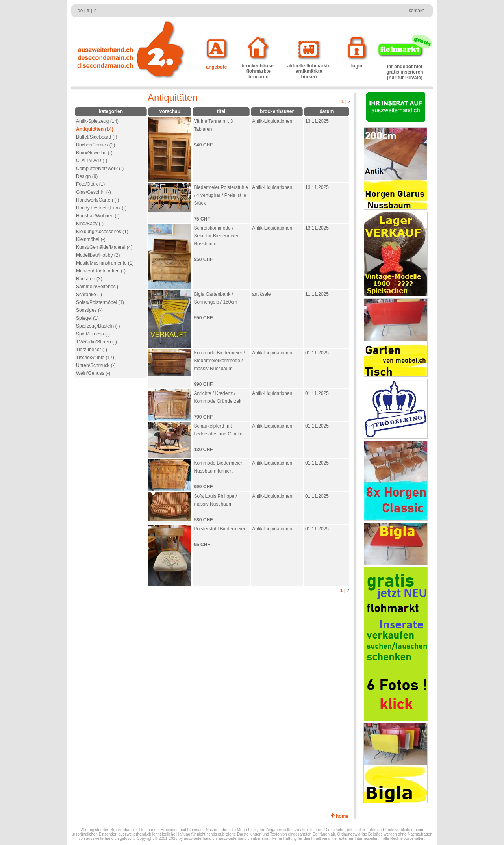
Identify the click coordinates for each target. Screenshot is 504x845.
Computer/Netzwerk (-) (100, 169)
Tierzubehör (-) (92, 350)
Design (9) (87, 176)
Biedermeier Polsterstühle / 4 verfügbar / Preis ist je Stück (221, 195)
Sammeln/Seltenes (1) (99, 287)
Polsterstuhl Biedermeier (220, 529)
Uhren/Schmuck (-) (96, 365)
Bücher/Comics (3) (95, 145)
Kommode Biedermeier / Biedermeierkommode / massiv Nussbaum (219, 361)
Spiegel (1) (87, 318)
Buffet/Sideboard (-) (97, 137)
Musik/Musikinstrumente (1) (105, 263)
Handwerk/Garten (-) (97, 200)
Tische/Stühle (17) (95, 358)
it (94, 11)
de (80, 11)
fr (88, 11)
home (344, 816)
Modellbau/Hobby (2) (98, 255)
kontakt (416, 11)
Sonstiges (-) (89, 310)
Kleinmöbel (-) (91, 239)
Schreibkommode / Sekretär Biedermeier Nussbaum (216, 236)
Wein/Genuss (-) (93, 373)
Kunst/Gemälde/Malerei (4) (104, 247)
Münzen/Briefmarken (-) (101, 271)
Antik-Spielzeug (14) (97, 121)
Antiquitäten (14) (95, 129)
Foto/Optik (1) (90, 184)
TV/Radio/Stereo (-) (96, 342)
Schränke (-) (89, 295)
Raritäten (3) (89, 279)
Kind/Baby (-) (90, 224)
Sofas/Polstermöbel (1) (100, 302)
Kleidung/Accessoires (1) (102, 232)
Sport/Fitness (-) (93, 334)
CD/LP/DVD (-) (92, 161)
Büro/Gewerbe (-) (94, 153)
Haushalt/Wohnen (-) (98, 216)
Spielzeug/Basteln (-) (98, 326)
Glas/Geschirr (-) (94, 192)
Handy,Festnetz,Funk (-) (101, 208)
